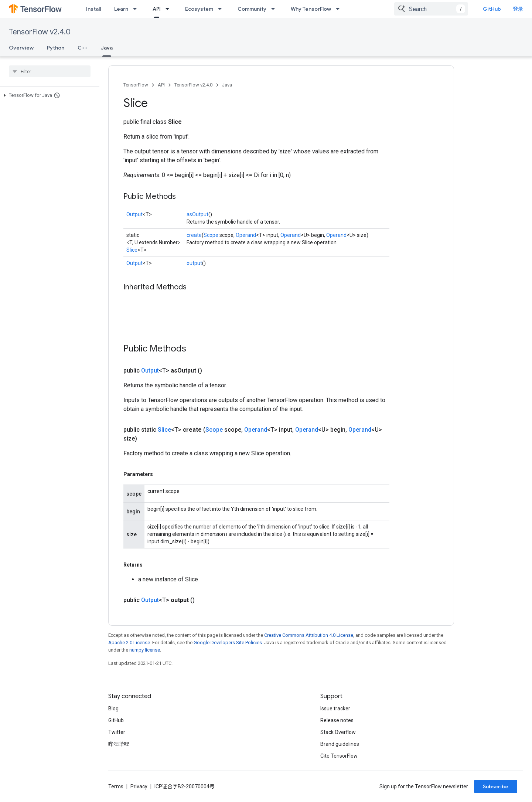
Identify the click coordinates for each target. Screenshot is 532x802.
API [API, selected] (157, 9)
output (194, 263)
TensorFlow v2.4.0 (40, 32)
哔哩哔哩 (119, 744)
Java (227, 85)
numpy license (145, 650)
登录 (518, 9)
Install (93, 9)
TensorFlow (136, 85)
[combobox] (431, 9)
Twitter (117, 732)
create (194, 235)
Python (56, 48)
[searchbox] (50, 71)
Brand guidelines (340, 744)
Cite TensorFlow (339, 756)
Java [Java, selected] (107, 48)
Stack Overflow (338, 732)
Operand (246, 235)
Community (252, 9)
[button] (48, 95)
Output (134, 214)
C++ (83, 48)
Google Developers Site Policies (228, 643)
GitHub (492, 9)
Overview (21, 48)
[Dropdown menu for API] (170, 9)
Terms (116, 786)
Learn (121, 9)
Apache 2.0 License (129, 643)
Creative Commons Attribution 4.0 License (309, 635)
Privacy (139, 786)
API (161, 85)
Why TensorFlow (311, 9)
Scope (211, 235)
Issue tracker (335, 708)
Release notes (337, 720)
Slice (132, 250)
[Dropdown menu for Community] (275, 9)
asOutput (197, 214)
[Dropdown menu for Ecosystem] (222, 9)
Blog (113, 708)
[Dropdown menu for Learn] (137, 9)
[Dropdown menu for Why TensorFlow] (340, 9)
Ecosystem (199, 9)
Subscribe (496, 786)
